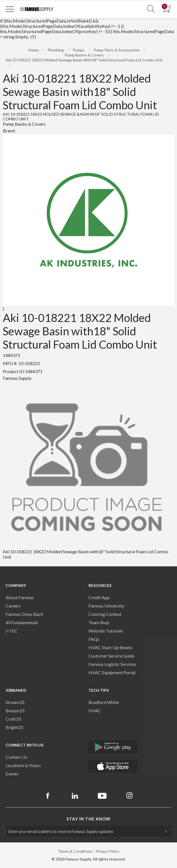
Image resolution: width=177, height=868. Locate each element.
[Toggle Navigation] (10, 9)
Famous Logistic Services (112, 664)
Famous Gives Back (24, 614)
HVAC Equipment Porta (111, 672)
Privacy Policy (108, 851)
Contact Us (16, 757)
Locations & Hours (23, 765)
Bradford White (104, 702)
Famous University (106, 606)
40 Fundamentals (22, 622)
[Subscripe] (163, 831)
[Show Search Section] (151, 9)
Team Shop (99, 622)
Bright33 (14, 727)
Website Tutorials (106, 631)
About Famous (20, 597)
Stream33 (15, 702)
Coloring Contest (105, 614)
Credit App (99, 597)
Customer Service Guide (111, 656)
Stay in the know (88, 819)
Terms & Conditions (75, 851)
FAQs (94, 639)
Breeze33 (15, 710)
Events (12, 774)
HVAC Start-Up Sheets (110, 647)
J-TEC (12, 631)
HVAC (95, 710)
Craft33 (13, 719)
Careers (13, 606)
